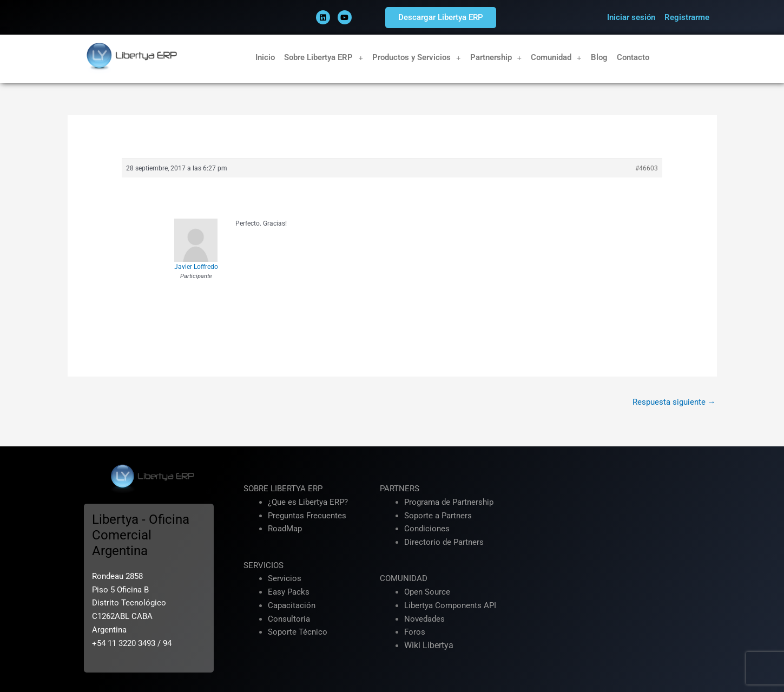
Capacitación (292, 605)
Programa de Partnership (449, 502)
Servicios (285, 578)
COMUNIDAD (404, 578)
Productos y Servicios (417, 58)
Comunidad (556, 58)
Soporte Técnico (298, 632)
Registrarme (687, 17)
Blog (599, 57)
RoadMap (285, 529)
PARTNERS (400, 489)
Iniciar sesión (631, 17)
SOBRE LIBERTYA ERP (283, 489)
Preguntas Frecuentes (307, 516)
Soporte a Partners (438, 516)
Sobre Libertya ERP (324, 58)
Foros (415, 632)
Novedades (424, 619)
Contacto (633, 57)
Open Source (427, 592)
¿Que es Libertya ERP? (308, 502)
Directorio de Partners (444, 542)
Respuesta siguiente (674, 402)
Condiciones (427, 529)
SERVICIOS (263, 565)
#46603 (647, 168)
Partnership (496, 58)
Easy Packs (289, 592)
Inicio (265, 57)
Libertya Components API (450, 605)
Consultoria (289, 619)
